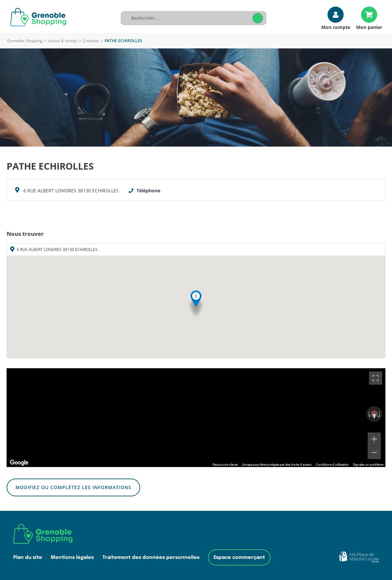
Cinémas (91, 41)
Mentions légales (72, 557)
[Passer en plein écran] (376, 378)
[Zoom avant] (374, 439)
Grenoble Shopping (25, 41)
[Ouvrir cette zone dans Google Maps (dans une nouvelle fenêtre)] (19, 463)
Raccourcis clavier (225, 465)
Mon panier (369, 27)
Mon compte (336, 27)
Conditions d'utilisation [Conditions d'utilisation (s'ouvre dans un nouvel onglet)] (332, 465)
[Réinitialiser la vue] (374, 414)
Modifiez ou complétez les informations (73, 487)
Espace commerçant (239, 557)
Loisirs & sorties (63, 41)
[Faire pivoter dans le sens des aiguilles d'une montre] (380, 414)
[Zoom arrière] (374, 453)
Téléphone (148, 191)
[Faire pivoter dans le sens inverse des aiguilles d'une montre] (369, 414)
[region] (196, 418)
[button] (196, 305)
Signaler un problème (368, 465)
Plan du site (28, 557)
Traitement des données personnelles (151, 557)
